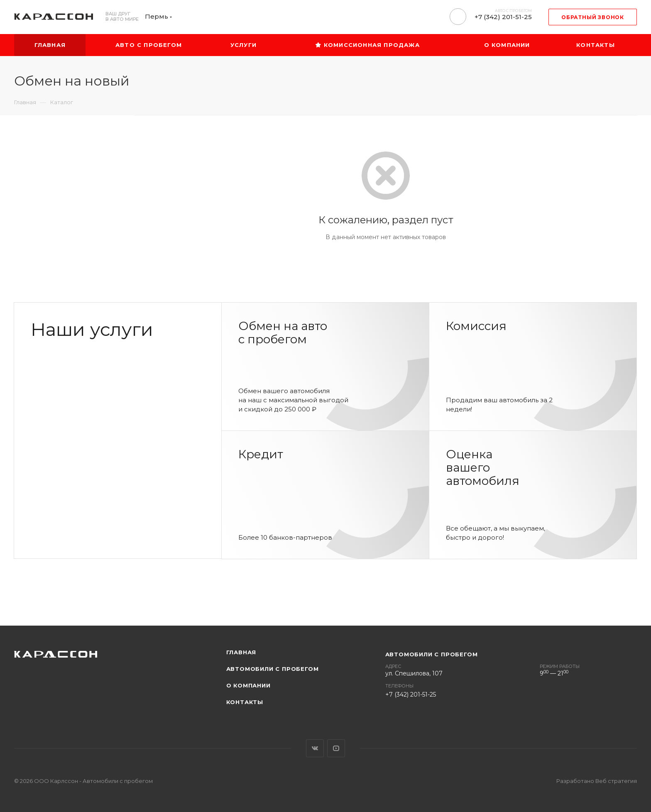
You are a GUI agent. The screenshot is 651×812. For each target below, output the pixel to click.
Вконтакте (315, 748)
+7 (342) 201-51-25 (503, 17)
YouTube (336, 748)
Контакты (245, 702)
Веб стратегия (616, 781)
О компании (248, 685)
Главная (241, 652)
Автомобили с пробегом (273, 669)
